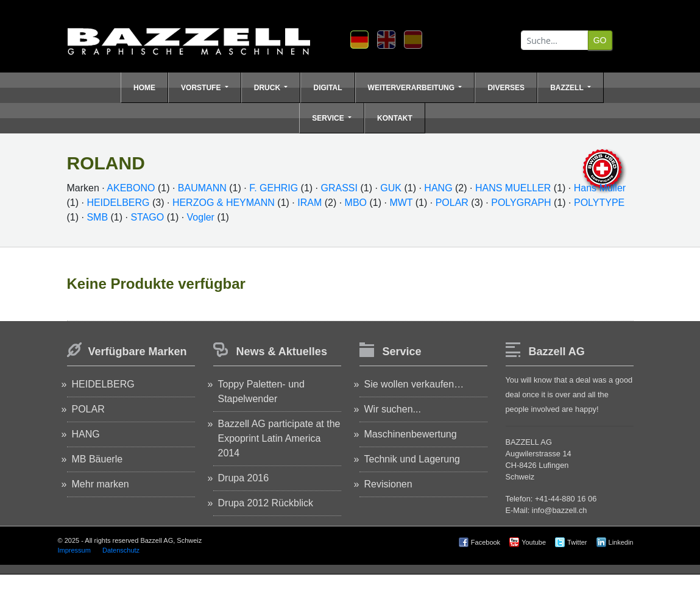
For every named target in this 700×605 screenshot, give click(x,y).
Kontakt (395, 118)
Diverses (506, 88)
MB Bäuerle (97, 459)
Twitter (577, 542)
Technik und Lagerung (412, 459)
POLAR (452, 203)
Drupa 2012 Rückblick (266, 503)
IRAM (309, 203)
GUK (391, 188)
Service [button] (329, 118)
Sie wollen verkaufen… (414, 384)
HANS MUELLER (513, 188)
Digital (327, 88)
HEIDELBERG (118, 203)
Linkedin (621, 542)
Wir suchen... (393, 409)
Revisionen (388, 484)
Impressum (74, 550)
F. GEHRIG (274, 188)
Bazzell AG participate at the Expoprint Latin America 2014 (279, 438)
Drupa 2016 (244, 478)
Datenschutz (121, 550)
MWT (401, 203)
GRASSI (339, 188)
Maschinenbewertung (411, 434)
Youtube (534, 542)
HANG (438, 188)
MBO (356, 203)
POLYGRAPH (521, 203)
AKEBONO (131, 188)
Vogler (202, 217)
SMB (97, 217)
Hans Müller (600, 188)
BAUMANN (202, 188)
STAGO (147, 217)
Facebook (486, 542)
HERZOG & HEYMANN (224, 203)
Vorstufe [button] (202, 88)
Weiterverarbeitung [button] (412, 88)
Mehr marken (101, 484)
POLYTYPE (599, 203)
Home (144, 88)
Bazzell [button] (568, 88)
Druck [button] (268, 88)
